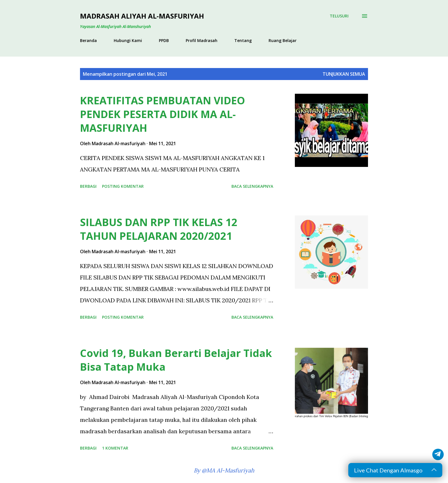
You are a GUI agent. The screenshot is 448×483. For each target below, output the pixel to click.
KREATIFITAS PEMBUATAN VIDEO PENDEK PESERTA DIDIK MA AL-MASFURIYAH (163, 114)
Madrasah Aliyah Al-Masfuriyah (142, 16)
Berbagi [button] (88, 186)
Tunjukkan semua (344, 74)
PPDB (164, 40)
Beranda (88, 40)
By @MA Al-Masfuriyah (224, 470)
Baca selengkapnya (252, 186)
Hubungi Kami (128, 40)
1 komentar (115, 448)
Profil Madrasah (202, 40)
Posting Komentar (123, 186)
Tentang (243, 40)
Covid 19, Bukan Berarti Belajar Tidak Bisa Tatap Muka (176, 360)
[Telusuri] (339, 16)
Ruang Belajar (283, 40)
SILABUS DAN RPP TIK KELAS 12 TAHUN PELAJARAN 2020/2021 (159, 229)
